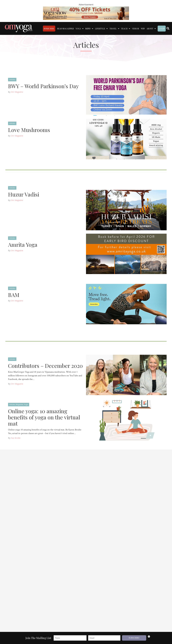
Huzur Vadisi (24, 193)
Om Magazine (17, 91)
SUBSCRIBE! (134, 638)
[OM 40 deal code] (86, 13)
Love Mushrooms (29, 128)
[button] (167, 639)
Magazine (19, 403)
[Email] (104, 638)
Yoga (26, 403)
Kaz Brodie (16, 437)
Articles (12, 78)
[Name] (70, 638)
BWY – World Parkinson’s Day (43, 85)
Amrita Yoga (23, 243)
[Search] (168, 28)
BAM (14, 293)
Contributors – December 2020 (45, 364)
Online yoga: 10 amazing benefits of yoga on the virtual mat (44, 416)
